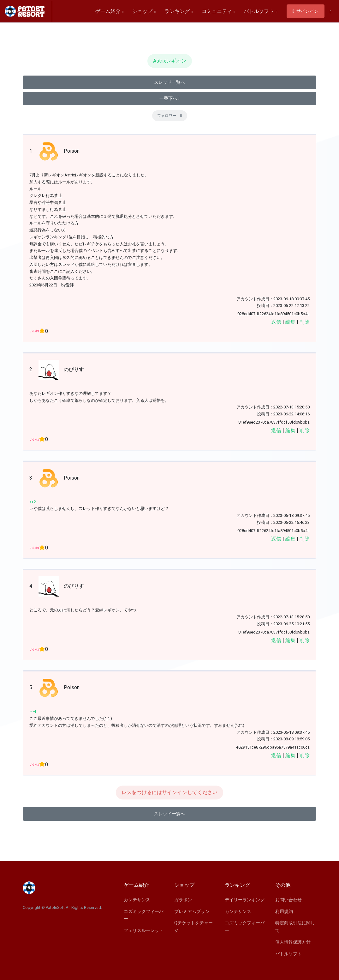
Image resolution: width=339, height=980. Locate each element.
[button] (330, 12)
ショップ (144, 11)
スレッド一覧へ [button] (169, 82)
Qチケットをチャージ (193, 927)
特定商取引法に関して (295, 927)
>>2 (33, 502)
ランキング (179, 11)
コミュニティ (218, 11)
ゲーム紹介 (110, 11)
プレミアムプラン (192, 911)
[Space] (28, 11)
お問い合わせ (288, 900)
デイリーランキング (245, 900)
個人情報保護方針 (293, 942)
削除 (305, 322)
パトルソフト (260, 11)
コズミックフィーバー (144, 915)
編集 (290, 322)
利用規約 (284, 911)
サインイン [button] (306, 11)
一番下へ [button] (169, 98)
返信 (276, 322)
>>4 (33, 711)
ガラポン (183, 900)
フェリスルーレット (144, 930)
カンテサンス (137, 900)
